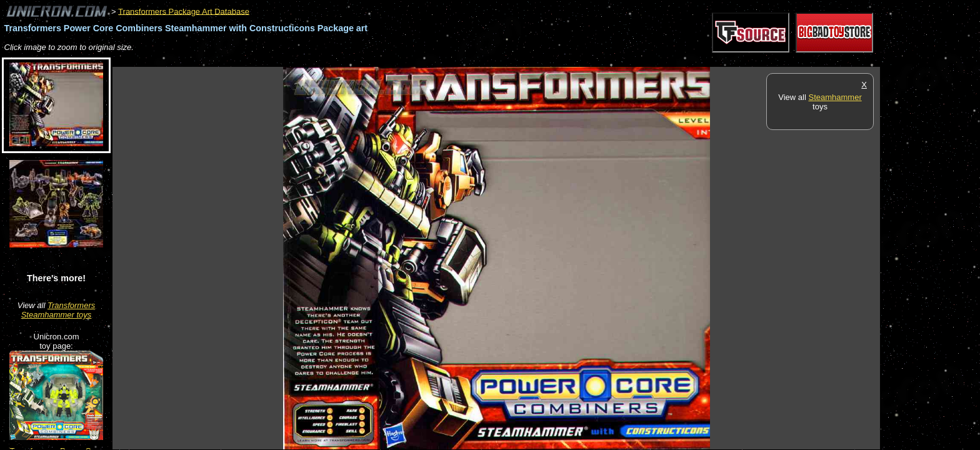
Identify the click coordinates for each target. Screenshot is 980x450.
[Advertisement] (340, 60)
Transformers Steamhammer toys (58, 310)
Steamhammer (835, 97)
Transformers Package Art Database (184, 11)
